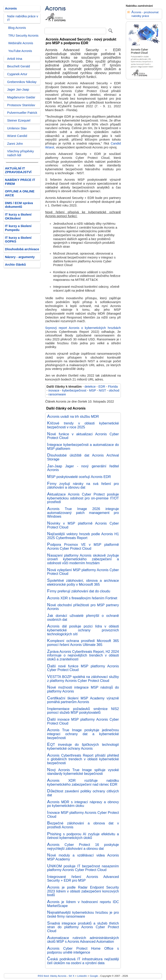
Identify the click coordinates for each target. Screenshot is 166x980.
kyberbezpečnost (74, 390)
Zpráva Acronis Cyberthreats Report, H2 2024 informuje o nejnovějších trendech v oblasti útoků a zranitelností (83, 655)
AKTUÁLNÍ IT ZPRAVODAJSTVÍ (18, 170)
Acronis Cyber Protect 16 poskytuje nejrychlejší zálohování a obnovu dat (83, 847)
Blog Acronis (17, 28)
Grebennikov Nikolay (22, 82)
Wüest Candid (17, 136)
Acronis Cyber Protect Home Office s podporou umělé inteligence (83, 950)
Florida (113, 387)
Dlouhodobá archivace (22, 249)
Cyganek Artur (17, 74)
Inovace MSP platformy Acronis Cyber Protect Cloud (83, 814)
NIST (102, 390)
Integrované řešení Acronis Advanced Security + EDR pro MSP (83, 879)
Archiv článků (15, 265)
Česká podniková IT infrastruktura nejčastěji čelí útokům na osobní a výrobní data (83, 961)
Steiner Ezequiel (19, 120)
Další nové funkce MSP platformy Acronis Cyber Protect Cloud (83, 668)
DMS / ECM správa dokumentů (19, 205)
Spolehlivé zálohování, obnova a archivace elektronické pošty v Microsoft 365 (83, 582)
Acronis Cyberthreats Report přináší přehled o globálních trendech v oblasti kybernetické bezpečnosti (83, 759)
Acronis (11, 8)
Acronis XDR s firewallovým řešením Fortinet (82, 598)
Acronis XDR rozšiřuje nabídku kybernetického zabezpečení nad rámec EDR (83, 782)
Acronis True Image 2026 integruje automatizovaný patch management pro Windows (83, 513)
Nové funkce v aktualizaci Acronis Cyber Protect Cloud (83, 436)
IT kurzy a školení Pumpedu (18, 228)
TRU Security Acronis (23, 36)
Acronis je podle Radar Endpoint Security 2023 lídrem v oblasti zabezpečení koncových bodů (83, 891)
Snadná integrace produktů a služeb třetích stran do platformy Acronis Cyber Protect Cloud (83, 927)
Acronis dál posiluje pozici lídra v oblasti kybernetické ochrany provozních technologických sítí (83, 630)
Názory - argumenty (20, 257)
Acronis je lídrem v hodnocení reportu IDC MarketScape (83, 904)
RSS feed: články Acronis (52, 976)
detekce (90, 387)
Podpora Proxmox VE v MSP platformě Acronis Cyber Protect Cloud (83, 546)
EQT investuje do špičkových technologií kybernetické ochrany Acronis (83, 746)
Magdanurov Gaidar (21, 97)
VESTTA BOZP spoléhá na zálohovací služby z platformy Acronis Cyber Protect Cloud (83, 679)
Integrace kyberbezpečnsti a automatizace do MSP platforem (83, 447)
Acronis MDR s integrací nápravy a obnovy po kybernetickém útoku (83, 804)
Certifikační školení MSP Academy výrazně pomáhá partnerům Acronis (83, 700)
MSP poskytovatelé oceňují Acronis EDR (79, 477)
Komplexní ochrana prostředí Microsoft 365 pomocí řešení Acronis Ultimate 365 (83, 643)
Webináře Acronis (21, 43)
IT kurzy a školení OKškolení (18, 216)
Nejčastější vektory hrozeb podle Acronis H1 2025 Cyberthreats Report (83, 536)
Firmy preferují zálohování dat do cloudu (79, 591)
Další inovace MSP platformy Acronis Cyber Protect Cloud (83, 721)
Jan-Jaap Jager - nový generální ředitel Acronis (83, 468)
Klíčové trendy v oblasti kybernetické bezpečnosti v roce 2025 (83, 425)
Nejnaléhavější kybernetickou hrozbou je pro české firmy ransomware (83, 914)
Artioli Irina (15, 59)
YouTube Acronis (20, 51)
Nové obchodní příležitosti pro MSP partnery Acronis (83, 607)
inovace (54, 390)
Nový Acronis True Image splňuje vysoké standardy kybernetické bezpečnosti (83, 772)
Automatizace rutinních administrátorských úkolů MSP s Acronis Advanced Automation (83, 940)
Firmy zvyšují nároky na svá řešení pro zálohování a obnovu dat (83, 486)
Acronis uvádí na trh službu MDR (73, 416)
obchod (114, 390)
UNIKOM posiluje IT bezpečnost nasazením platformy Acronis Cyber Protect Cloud (83, 868)
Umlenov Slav (17, 128)
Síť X (71, 976)
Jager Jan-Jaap (18, 89)
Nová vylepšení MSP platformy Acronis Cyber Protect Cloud (83, 572)
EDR (102, 387)
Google (94, 976)
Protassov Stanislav (21, 105)
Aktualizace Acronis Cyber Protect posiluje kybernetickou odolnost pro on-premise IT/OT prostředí (83, 498)
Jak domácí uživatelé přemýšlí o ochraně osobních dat (83, 618)
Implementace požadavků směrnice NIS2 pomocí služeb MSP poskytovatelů (83, 711)
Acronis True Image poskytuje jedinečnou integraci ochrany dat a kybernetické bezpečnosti (83, 734)
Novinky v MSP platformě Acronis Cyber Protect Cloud (83, 525)
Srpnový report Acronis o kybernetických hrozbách (83, 328)
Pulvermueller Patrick (22, 113)
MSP (93, 390)
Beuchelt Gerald (19, 66)
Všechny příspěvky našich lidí (21, 153)
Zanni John (15, 144)
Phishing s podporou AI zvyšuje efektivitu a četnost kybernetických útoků (83, 836)
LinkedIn (82, 976)
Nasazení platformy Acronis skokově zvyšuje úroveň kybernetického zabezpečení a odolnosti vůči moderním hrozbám (83, 559)
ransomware (57, 394)
